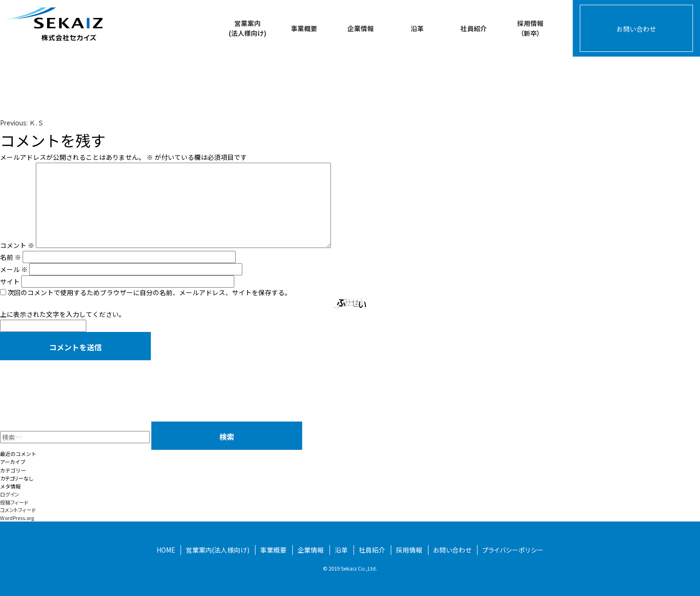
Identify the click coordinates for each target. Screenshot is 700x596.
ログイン (10, 494)
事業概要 (304, 28)
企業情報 (361, 28)
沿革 (417, 28)
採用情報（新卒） (530, 28)
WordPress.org (17, 518)
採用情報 (409, 550)
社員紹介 (474, 28)
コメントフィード (18, 510)
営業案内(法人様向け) (247, 28)
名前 (11, 257)
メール (14, 269)
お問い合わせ (636, 29)
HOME (166, 550)
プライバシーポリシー (513, 550)
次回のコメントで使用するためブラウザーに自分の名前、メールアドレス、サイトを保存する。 (149, 292)
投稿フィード (14, 502)
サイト (10, 281)
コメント (17, 245)
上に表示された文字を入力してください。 (63, 314)
